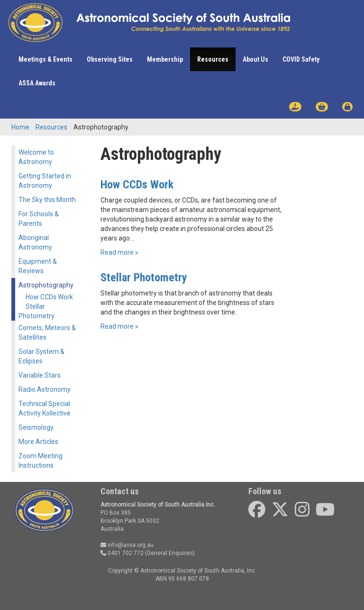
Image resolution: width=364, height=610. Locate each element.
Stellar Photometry (36, 311)
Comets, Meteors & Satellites (47, 333)
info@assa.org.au (127, 545)
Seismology (36, 427)
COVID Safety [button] (301, 59)
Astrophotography (46, 285)
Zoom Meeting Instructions (41, 461)
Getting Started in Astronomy (45, 181)
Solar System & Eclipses (41, 356)
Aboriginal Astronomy (35, 242)
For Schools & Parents (39, 219)
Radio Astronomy (45, 389)
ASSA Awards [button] (37, 83)
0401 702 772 (122, 553)
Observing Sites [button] (110, 59)
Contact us (120, 491)
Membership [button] (165, 59)
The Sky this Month (47, 200)
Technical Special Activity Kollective (45, 408)
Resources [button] (213, 59)
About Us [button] (255, 59)
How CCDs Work (49, 297)
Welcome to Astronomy (36, 157)
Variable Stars (40, 375)
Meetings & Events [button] (45, 59)
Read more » (119, 252)
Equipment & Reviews (38, 266)
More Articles (38, 442)
